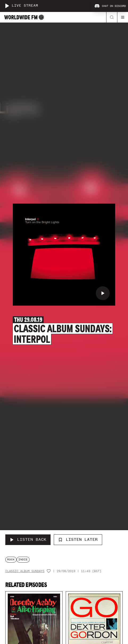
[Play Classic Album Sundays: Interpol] (103, 293)
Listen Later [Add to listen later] (78, 539)
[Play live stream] (7, 6)
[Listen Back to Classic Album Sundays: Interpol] (28, 540)
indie (23, 559)
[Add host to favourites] (49, 571)
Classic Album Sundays (25, 571)
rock (11, 559)
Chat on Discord (110, 6)
